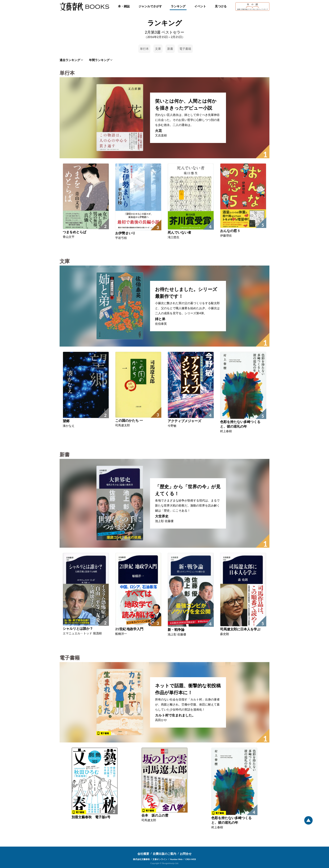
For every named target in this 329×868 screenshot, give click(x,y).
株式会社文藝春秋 (141, 859)
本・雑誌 (124, 6)
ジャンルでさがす (150, 6)
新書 (170, 49)
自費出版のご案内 (164, 854)
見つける (221, 6)
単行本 (144, 49)
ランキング (178, 6)
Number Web (176, 859)
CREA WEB (191, 859)
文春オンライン (160, 859)
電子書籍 (185, 49)
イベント (200, 6)
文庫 (158, 49)
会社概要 (143, 854)
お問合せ (186, 854)
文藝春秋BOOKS (84, 7)
